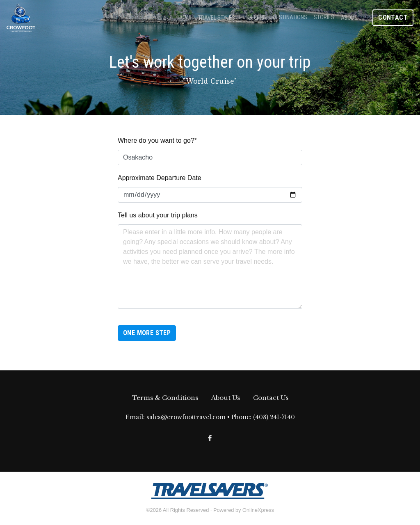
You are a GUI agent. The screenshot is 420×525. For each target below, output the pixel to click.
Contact (393, 17)
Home (185, 17)
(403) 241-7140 (274, 417)
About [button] (349, 18)
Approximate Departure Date (160, 178)
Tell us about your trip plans (158, 215)
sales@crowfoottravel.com (186, 417)
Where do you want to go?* (157, 140)
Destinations (290, 17)
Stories (324, 17)
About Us (226, 398)
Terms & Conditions (165, 398)
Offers (257, 17)
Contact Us (271, 398)
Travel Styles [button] (217, 18)
